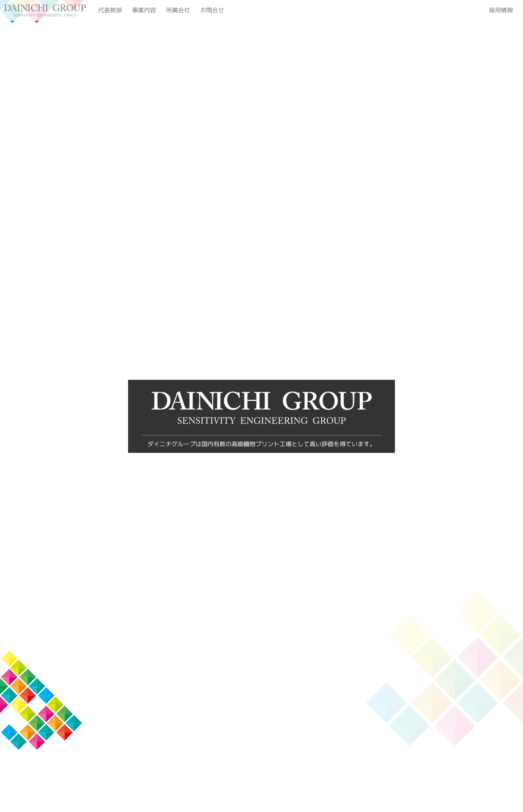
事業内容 (144, 10)
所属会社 (178, 10)
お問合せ (212, 10)
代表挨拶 (110, 10)
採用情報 (501, 10)
